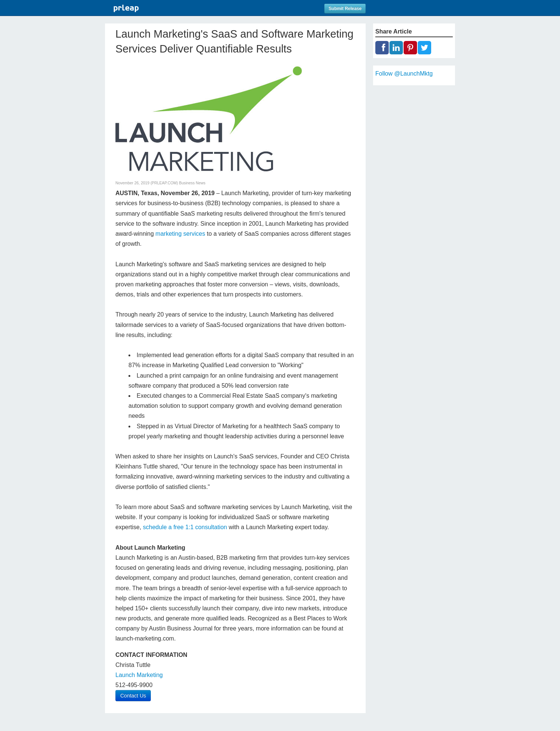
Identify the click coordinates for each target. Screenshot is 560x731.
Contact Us (133, 696)
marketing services (180, 234)
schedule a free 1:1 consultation (185, 527)
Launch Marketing (139, 675)
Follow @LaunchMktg (404, 74)
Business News (192, 183)
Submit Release (345, 9)
